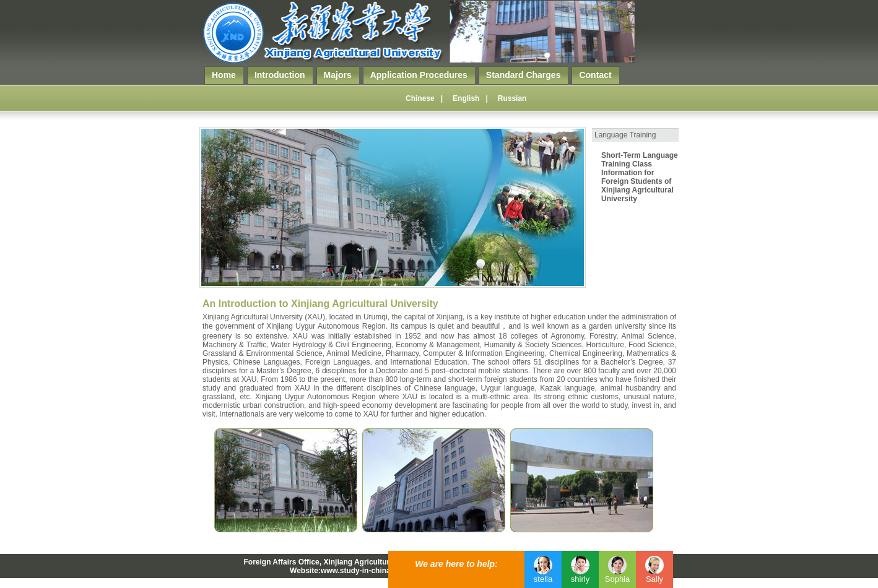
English (466, 98)
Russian (512, 98)
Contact (595, 75)
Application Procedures (419, 75)
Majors (338, 75)
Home (224, 75)
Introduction (280, 75)
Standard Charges (524, 75)
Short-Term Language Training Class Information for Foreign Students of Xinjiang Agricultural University (640, 177)
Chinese (420, 98)
